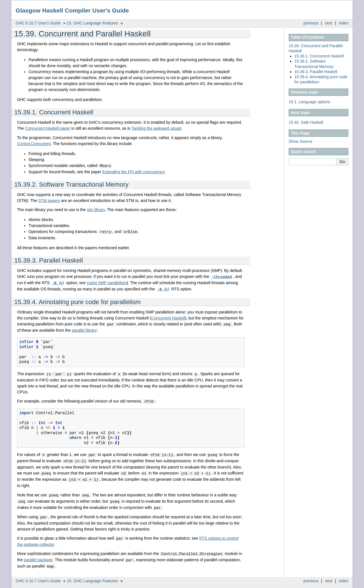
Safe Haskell (306, 122)
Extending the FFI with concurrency (133, 172)
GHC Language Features (92, 23)
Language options (309, 102)
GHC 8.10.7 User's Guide (38, 23)
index (344, 23)
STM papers (49, 200)
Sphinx (337, 584)
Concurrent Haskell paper (48, 128)
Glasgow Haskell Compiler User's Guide (72, 10)
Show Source (300, 141)
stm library (96, 209)
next (329, 23)
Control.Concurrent (34, 144)
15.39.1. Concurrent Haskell (319, 56)
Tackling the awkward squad (156, 128)
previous (311, 23)
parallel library (84, 329)
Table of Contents (308, 37)
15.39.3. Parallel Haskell (316, 72)
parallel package (38, 555)
